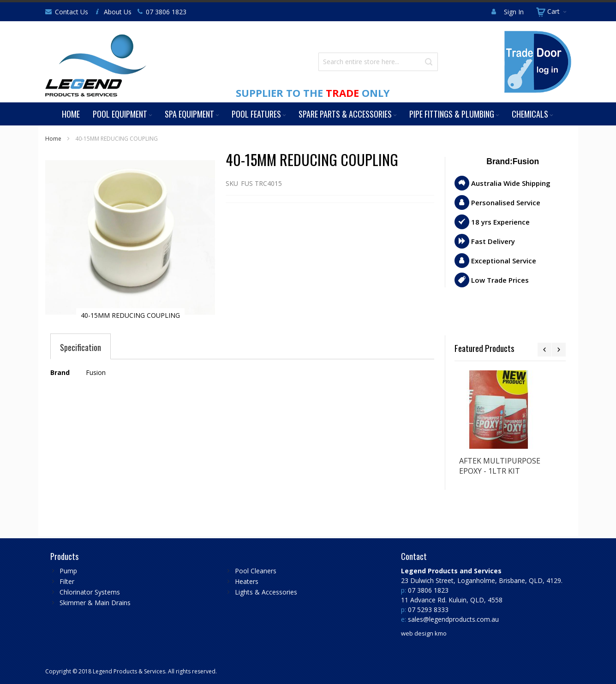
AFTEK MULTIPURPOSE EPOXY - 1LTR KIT (500, 466)
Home (53, 139)
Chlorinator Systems (90, 592)
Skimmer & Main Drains (95, 603)
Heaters (247, 581)
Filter (67, 581)
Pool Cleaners (256, 571)
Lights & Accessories (266, 592)
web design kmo (424, 633)
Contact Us (72, 12)
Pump (68, 571)
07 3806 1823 (166, 12)
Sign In (514, 12)
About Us (118, 12)
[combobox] (378, 62)
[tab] (81, 347)
